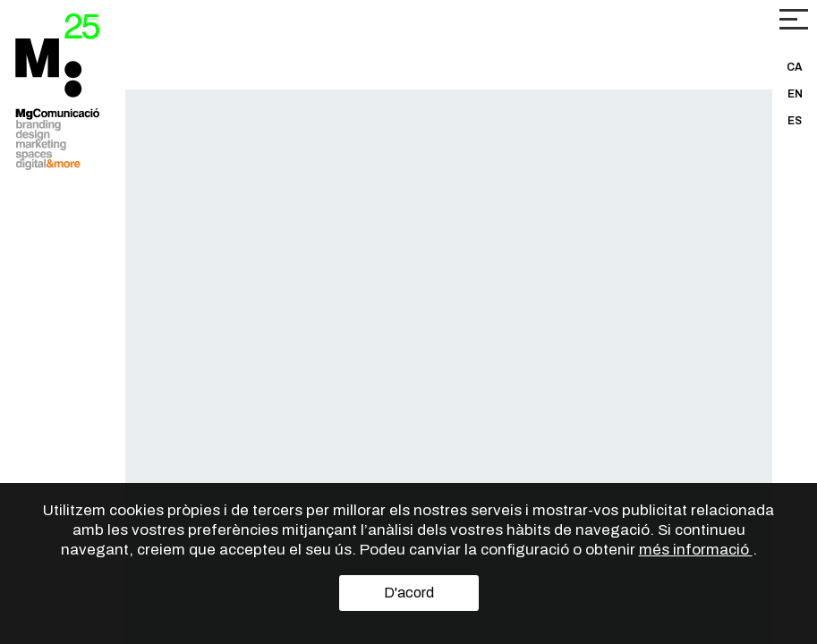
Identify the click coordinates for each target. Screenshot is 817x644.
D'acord (409, 593)
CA (795, 67)
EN (795, 94)
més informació (696, 550)
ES (795, 121)
